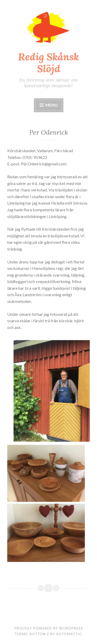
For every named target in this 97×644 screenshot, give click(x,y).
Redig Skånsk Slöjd (48, 63)
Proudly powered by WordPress (49, 628)
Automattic (69, 634)
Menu (49, 105)
